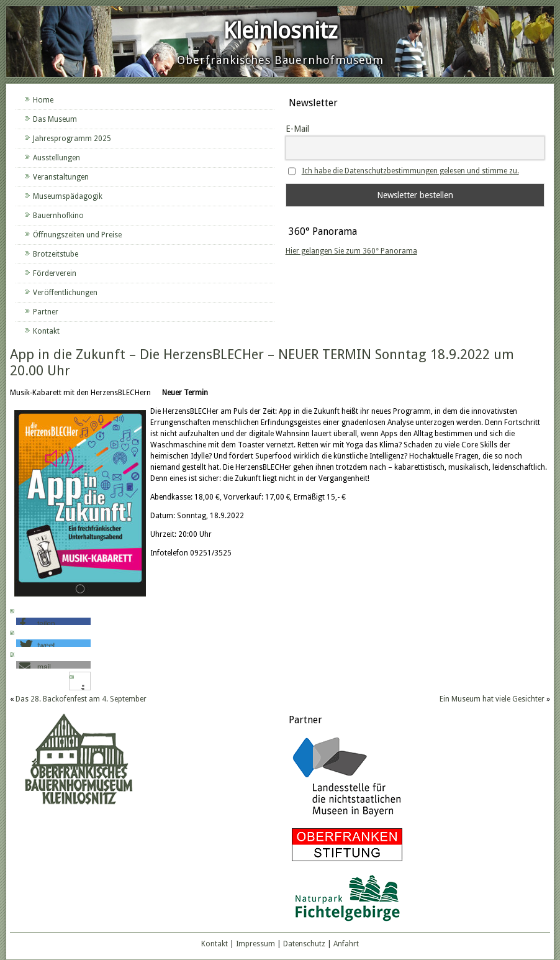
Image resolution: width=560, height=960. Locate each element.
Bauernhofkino (58, 216)
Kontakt (46, 331)
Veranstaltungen (61, 177)
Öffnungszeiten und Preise (77, 235)
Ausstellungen (56, 158)
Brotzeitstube (56, 254)
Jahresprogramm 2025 (72, 139)
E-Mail (297, 129)
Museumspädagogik (68, 196)
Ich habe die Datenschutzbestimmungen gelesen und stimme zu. (410, 171)
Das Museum (55, 119)
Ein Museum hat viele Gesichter (492, 699)
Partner (46, 312)
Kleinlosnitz (280, 31)
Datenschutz (304, 944)
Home (43, 100)
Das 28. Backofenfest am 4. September (81, 699)
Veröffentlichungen (65, 293)
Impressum (255, 944)
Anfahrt (346, 944)
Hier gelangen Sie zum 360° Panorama (351, 251)
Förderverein (55, 273)
